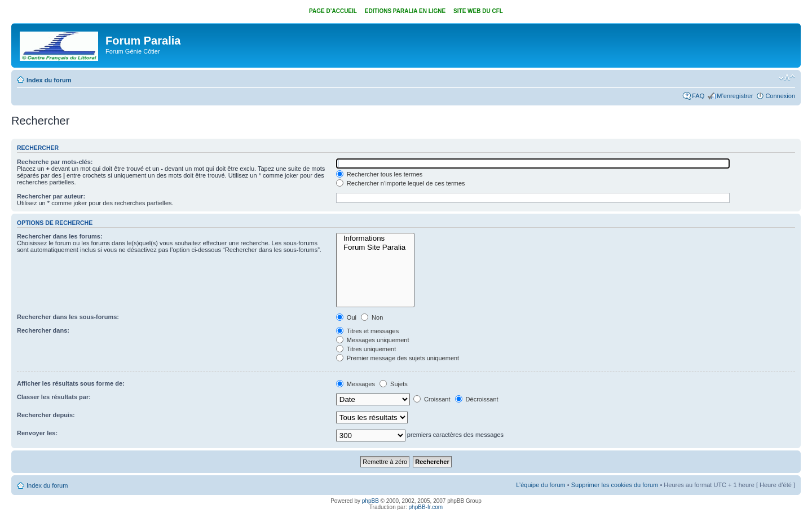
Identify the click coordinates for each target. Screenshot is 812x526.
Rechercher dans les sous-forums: (68, 317)
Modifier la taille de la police (787, 78)
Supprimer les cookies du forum (615, 485)
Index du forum (49, 80)
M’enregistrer (735, 96)
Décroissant (477, 399)
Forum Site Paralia (375, 247)
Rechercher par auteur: (51, 196)
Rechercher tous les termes (379, 174)
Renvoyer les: (37, 433)
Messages (356, 384)
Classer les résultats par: (54, 397)
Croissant (432, 399)
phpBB (370, 501)
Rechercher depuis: (46, 415)
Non (372, 317)
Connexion (780, 96)
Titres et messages (367, 331)
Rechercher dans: (43, 330)
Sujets (394, 384)
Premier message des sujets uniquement (398, 358)
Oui (346, 317)
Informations (375, 238)
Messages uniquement (373, 340)
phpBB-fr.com (426, 507)
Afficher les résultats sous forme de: (71, 383)
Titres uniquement (366, 349)
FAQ (698, 96)
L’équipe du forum (540, 485)
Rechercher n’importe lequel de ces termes (401, 183)
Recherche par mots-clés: (55, 162)
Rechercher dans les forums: (60, 236)
